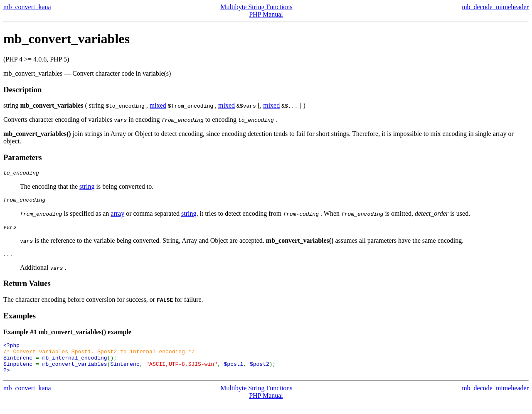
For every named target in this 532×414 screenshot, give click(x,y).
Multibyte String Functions (256, 7)
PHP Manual (266, 14)
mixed (158, 105)
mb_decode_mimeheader (495, 7)
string (87, 188)
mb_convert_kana (27, 7)
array (117, 216)
